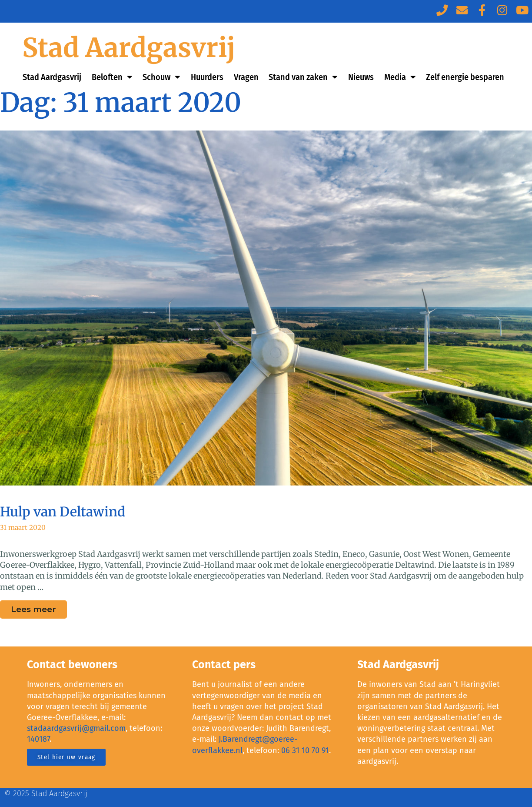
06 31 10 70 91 (305, 750)
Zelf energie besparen (465, 77)
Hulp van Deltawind (63, 512)
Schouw (161, 77)
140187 (38, 739)
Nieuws (361, 77)
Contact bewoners (72, 665)
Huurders (207, 77)
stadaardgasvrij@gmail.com (76, 728)
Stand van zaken (303, 77)
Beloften (112, 77)
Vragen (246, 77)
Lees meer (39, 607)
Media (400, 77)
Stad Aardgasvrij (129, 48)
